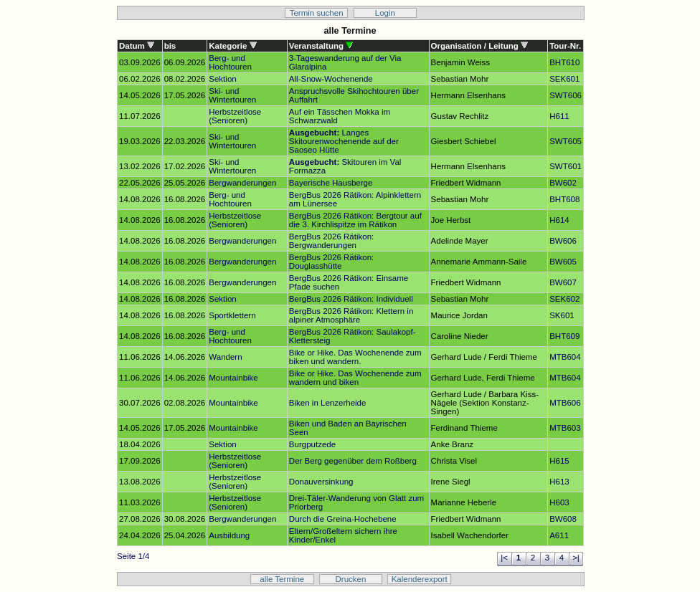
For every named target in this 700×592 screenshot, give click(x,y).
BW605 (563, 262)
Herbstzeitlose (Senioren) (235, 116)
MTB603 (565, 428)
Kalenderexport (420, 579)
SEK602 (564, 299)
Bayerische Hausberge (331, 183)
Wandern (225, 357)
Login (385, 13)
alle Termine (282, 579)
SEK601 (564, 79)
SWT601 (566, 166)
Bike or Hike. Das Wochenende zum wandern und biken (355, 378)
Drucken (351, 579)
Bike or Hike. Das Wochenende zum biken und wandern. (355, 357)
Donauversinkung (321, 482)
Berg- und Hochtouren (230, 62)
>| (576, 558)
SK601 (562, 315)
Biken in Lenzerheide (328, 403)
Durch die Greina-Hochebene (343, 519)
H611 (559, 116)
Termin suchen (317, 13)
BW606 (563, 241)
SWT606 (566, 95)
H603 (559, 502)
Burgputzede (312, 444)
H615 (559, 461)
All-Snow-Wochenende (331, 79)
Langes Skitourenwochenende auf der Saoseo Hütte (344, 141)
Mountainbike (233, 378)
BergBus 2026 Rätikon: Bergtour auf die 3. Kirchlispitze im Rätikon (355, 220)
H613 (559, 482)
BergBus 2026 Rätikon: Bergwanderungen (331, 241)
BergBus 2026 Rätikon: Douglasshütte (331, 262)
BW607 (563, 282)
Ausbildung (229, 535)
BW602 (563, 183)
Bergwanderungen (242, 183)
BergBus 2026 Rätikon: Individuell (351, 299)
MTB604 (565, 357)
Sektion (222, 79)
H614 (559, 220)
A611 (559, 535)
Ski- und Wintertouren (232, 95)
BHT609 (564, 336)
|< (504, 558)
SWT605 (566, 141)
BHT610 (564, 62)
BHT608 (564, 199)
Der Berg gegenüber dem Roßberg (353, 461)
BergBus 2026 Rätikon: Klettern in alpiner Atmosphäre (351, 315)
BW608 (563, 519)
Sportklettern (232, 315)
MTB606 (565, 403)
